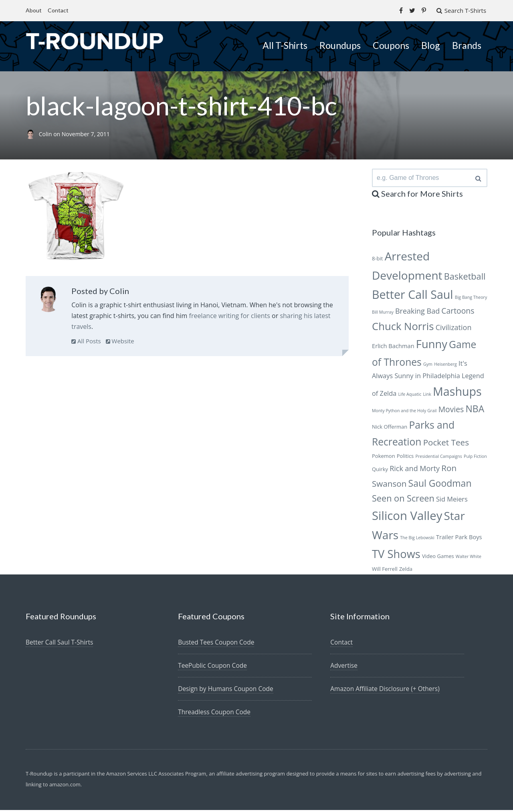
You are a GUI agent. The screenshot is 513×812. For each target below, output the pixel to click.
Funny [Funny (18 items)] (432, 346)
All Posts (86, 341)
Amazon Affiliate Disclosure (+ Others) (387, 691)
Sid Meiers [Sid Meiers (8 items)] (452, 501)
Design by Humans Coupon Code (227, 691)
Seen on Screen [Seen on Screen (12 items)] (403, 500)
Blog (431, 45)
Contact (58, 10)
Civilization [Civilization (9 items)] (454, 329)
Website (120, 341)
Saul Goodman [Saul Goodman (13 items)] (440, 485)
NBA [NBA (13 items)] (475, 411)
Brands (467, 45)
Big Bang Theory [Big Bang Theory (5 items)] (471, 299)
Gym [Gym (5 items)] (428, 366)
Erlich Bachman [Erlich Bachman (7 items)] (393, 348)
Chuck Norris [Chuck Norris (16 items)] (403, 328)
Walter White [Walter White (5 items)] (469, 558)
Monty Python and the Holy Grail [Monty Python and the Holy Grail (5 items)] (404, 413)
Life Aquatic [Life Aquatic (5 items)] (410, 396)
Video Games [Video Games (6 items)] (438, 558)
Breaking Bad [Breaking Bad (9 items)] (417, 313)
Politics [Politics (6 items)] (405, 458)
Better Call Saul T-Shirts (61, 644)
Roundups (340, 45)
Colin (46, 134)
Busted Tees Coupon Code (217, 644)
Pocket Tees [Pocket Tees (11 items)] (446, 444)
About (34, 10)
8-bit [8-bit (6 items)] (378, 260)
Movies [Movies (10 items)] (451, 411)
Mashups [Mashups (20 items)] (457, 393)
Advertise (344, 667)
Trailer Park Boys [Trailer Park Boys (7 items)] (459, 539)
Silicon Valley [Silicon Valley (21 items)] (407, 518)
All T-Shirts (285, 45)
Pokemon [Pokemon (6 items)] (384, 458)
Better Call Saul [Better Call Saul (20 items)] (413, 296)
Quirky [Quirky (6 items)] (380, 471)
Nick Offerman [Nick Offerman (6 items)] (390, 429)
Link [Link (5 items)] (427, 396)
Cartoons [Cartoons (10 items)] (458, 313)
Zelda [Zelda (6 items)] (406, 571)
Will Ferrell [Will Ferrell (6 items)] (385, 571)
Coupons (391, 45)
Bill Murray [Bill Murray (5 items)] (383, 314)
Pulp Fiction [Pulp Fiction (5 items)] (475, 458)
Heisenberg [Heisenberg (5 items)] (445, 366)
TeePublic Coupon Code (213, 667)
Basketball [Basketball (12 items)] (465, 278)
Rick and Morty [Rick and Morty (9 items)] (415, 470)
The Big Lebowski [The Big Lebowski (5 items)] (417, 540)
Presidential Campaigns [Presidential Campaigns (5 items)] (438, 458)
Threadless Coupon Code (215, 714)
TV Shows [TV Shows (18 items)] (396, 556)
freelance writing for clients (230, 315)
